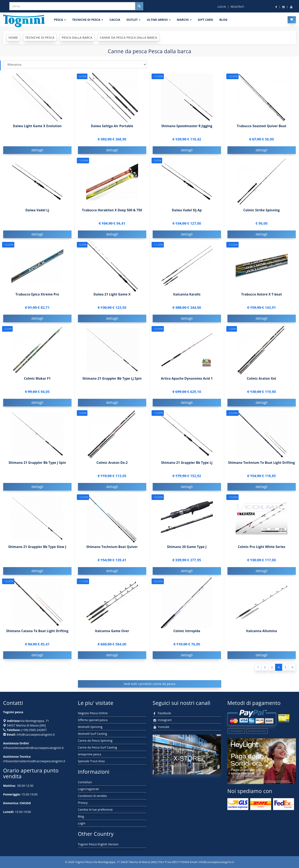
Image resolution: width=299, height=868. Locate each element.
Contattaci (85, 782)
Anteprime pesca (89, 754)
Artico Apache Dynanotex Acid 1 (187, 383)
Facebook (162, 713)
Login (82, 823)
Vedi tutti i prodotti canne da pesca (149, 684)
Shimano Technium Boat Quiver (112, 551)
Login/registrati (88, 789)
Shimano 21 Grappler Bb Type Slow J (37, 551)
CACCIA (115, 20)
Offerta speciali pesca (93, 720)
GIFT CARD (206, 20)
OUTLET (134, 20)
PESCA (60, 20)
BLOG (223, 20)
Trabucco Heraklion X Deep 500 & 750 (112, 214)
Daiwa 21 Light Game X (112, 299)
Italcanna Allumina (262, 635)
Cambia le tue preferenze (95, 810)
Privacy (83, 803)
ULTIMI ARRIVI (159, 20)
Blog (81, 816)
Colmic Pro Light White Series (262, 551)
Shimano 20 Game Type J (187, 551)
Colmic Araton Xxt (262, 383)
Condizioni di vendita (92, 796)
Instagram (162, 720)
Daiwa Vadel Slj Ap (187, 214)
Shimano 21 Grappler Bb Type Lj (187, 467)
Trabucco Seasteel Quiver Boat (262, 126)
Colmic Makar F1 (37, 383)
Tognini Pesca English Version (98, 844)
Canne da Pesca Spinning (95, 741)
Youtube (161, 727)
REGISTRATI (237, 7)
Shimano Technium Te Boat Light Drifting (262, 467)
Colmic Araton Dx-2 (112, 467)
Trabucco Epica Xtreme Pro (37, 299)
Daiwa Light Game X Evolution (37, 126)
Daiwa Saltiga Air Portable (112, 126)
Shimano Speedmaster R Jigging (187, 126)
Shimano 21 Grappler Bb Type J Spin (37, 467)
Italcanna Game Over (112, 635)
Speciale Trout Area (91, 761)
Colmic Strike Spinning (262, 214)
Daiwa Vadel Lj (37, 214)
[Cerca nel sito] (139, 6)
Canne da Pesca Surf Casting (97, 747)
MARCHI (184, 20)
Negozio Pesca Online (93, 713)
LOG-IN (222, 7)
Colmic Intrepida (187, 635)
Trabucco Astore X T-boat (261, 299)
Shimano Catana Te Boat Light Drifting (37, 635)
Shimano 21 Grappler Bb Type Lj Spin (112, 383)
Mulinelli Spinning (90, 727)
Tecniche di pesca (88, 20)
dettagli (37, 150)
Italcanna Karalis (187, 299)
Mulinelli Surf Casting (92, 734)
